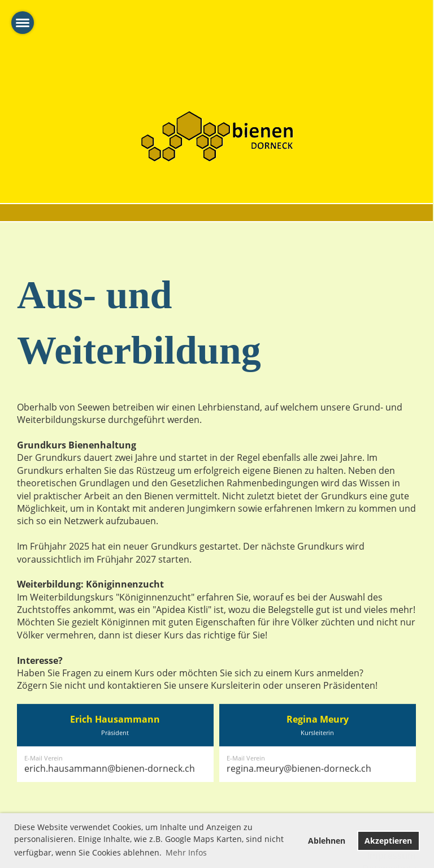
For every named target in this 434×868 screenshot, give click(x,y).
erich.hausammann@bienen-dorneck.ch (110, 793)
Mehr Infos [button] (186, 852)
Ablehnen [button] (327, 841)
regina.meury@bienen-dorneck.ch (299, 793)
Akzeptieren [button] (388, 841)
